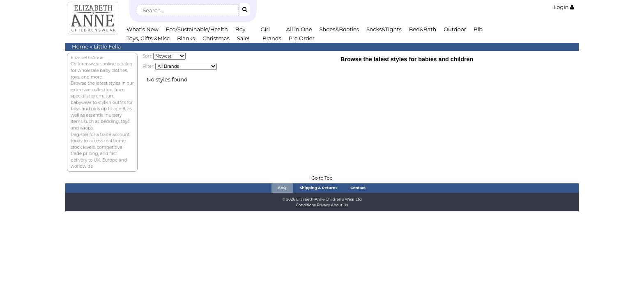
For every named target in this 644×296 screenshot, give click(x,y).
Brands (272, 38)
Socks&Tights (384, 29)
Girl (265, 29)
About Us (340, 205)
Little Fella (107, 46)
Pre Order (302, 38)
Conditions (306, 205)
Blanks (186, 38)
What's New (143, 29)
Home (80, 46)
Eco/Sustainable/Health (197, 29)
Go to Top (322, 178)
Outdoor (455, 29)
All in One (299, 29)
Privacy (323, 205)
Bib (478, 29)
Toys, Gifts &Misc (148, 38)
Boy (240, 29)
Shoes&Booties (339, 29)
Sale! (243, 38)
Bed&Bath (423, 29)
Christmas (216, 38)
